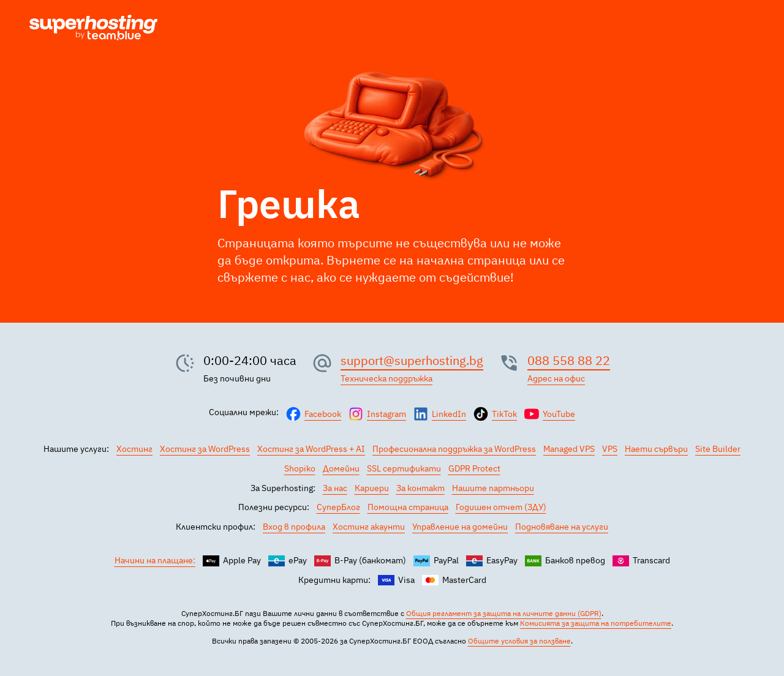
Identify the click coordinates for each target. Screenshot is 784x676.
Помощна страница (408, 507)
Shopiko (300, 468)
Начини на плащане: (155, 560)
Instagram (386, 414)
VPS (610, 449)
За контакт (420, 488)
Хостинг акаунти (369, 527)
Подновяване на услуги (562, 527)
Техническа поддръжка (386, 378)
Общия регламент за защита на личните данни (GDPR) (504, 613)
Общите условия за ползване (519, 641)
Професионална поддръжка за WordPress (454, 449)
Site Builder (718, 449)
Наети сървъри (656, 449)
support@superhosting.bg (412, 360)
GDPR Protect (474, 468)
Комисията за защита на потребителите (596, 623)
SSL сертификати (404, 468)
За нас (335, 488)
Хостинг (134, 449)
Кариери (372, 488)
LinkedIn (449, 414)
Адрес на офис (556, 378)
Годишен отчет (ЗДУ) (501, 507)
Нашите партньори (493, 488)
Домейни (341, 468)
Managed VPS (569, 449)
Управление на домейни (460, 527)
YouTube (559, 414)
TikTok (504, 414)
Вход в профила (294, 527)
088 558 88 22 (569, 360)
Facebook (323, 414)
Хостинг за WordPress (205, 449)
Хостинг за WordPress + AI (311, 449)
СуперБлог (338, 507)
